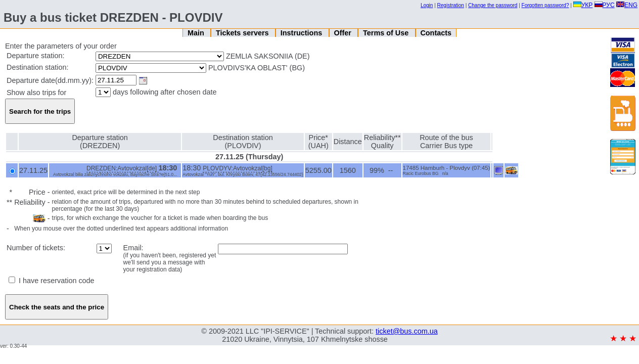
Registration (451, 5)
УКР (583, 5)
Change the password (493, 5)
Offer (343, 33)
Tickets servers (243, 33)
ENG (627, 5)
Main (197, 33)
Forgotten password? (545, 5)
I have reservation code (52, 281)
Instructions (302, 33)
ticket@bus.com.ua (407, 331)
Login (427, 5)
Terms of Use (387, 33)
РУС (605, 5)
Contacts (436, 33)
